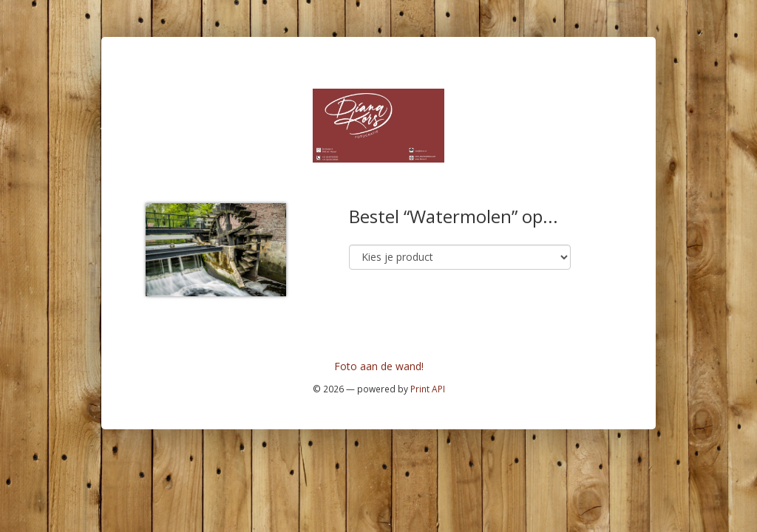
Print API (428, 389)
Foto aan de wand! (379, 366)
